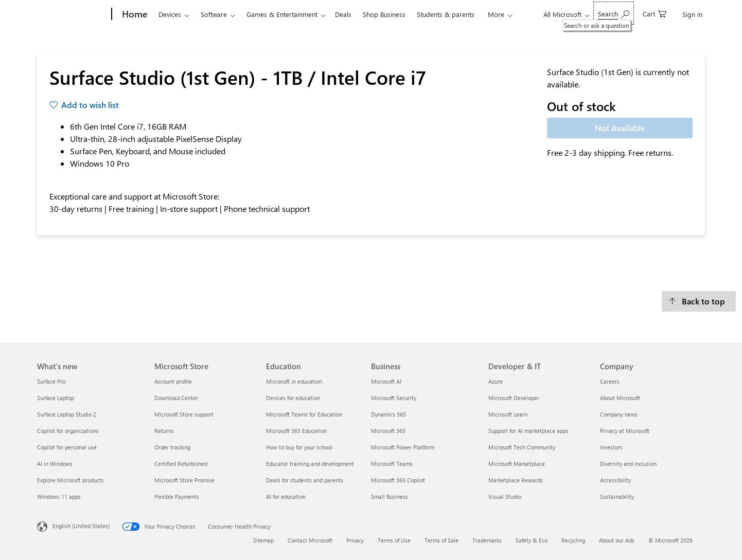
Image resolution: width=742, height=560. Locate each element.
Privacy (355, 540)
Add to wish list (90, 105)
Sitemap (263, 540)
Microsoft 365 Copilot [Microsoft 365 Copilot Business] (398, 480)
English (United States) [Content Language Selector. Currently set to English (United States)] (81, 526)
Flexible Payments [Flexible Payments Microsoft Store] (177, 496)
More (496, 14)
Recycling (573, 540)
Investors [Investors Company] (611, 447)
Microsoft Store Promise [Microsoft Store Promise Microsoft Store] (184, 480)
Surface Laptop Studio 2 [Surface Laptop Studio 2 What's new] (67, 414)
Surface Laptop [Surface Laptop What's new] (56, 398)
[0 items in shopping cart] (655, 13)
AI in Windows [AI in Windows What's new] (55, 464)
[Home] (134, 14)
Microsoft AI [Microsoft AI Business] (386, 381)
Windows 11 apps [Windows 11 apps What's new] (59, 496)
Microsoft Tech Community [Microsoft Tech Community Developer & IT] (522, 447)
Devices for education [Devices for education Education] (293, 398)
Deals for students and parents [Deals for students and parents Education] (305, 480)
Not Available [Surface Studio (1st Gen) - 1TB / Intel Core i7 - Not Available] (620, 128)
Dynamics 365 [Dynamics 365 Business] (388, 414)
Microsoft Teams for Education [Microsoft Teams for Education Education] (304, 414)
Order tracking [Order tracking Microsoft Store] (172, 447)
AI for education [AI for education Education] (286, 496)
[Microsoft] (72, 14)
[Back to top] (699, 301)
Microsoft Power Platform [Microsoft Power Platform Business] (403, 447)
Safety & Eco (532, 540)
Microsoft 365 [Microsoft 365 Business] (388, 431)
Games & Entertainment (282, 14)
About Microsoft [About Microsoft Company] (620, 398)
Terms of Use (394, 540)
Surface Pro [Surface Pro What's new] (51, 381)
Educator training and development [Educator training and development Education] (310, 464)
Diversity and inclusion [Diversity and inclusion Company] (628, 464)
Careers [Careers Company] (610, 381)
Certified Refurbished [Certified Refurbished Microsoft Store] (181, 464)
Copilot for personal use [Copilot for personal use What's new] (67, 447)
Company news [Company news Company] (619, 414)
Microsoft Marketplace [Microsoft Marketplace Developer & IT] (517, 464)
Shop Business (384, 14)
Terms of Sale (441, 540)
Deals (343, 14)
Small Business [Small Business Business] (390, 496)
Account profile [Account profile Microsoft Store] (173, 381)
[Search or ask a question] (614, 13)
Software (214, 14)
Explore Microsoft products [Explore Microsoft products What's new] (70, 480)
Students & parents (446, 14)
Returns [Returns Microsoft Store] (164, 431)
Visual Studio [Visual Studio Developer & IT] (505, 496)
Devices (170, 14)
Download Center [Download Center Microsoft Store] (176, 398)
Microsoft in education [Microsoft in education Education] (294, 381)
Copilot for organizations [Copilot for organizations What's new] (68, 431)
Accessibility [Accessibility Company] (615, 480)
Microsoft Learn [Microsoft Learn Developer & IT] (508, 414)
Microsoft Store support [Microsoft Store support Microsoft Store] (184, 414)
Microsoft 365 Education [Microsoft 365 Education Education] (296, 431)
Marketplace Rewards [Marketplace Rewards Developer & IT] (516, 480)
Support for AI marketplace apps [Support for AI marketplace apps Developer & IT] (528, 431)
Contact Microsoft (310, 540)
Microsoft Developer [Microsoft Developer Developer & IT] (514, 398)
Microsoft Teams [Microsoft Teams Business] (392, 464)
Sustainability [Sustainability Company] (617, 496)
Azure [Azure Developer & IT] (496, 381)
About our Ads (617, 540)
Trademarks (487, 540)
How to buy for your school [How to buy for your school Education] (299, 447)
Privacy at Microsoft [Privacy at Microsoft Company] (625, 431)
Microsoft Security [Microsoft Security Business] (394, 398)
